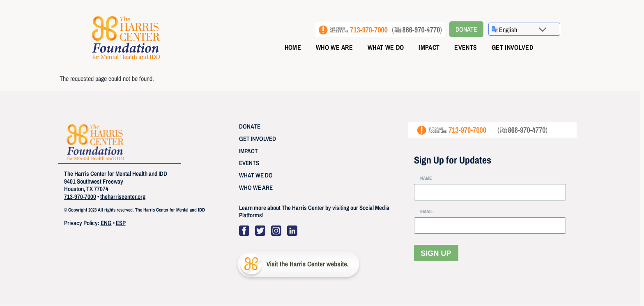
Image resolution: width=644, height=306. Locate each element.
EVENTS (249, 163)
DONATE (250, 126)
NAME (426, 178)
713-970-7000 (80, 197)
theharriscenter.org (123, 197)
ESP (121, 223)
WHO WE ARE (256, 188)
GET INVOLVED (258, 139)
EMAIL (427, 212)
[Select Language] (526, 30)
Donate (466, 29)
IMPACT (248, 151)
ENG (106, 223)
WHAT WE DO (256, 175)
